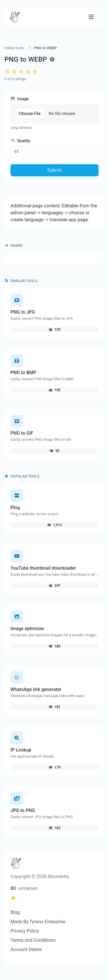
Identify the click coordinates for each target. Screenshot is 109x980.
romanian (24, 888)
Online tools (14, 48)
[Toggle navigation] (91, 17)
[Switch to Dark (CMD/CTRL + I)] (13, 898)
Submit (54, 170)
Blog (15, 912)
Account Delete (26, 949)
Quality (20, 141)
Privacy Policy (25, 931)
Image (20, 99)
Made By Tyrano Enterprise (38, 922)
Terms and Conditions (33, 940)
